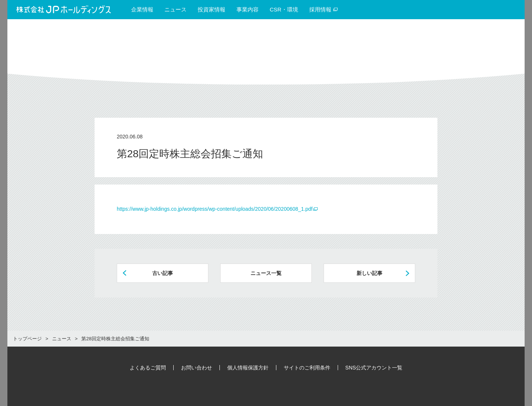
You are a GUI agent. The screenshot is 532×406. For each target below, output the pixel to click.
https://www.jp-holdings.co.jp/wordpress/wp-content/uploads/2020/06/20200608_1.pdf (215, 209)
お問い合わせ (197, 368)
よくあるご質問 (148, 368)
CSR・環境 (284, 9)
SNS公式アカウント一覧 (374, 368)
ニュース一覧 (266, 273)
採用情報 (324, 9)
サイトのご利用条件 (307, 368)
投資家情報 (212, 9)
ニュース (175, 9)
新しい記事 (369, 273)
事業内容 (248, 9)
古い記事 (163, 273)
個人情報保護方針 (248, 368)
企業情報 (142, 9)
